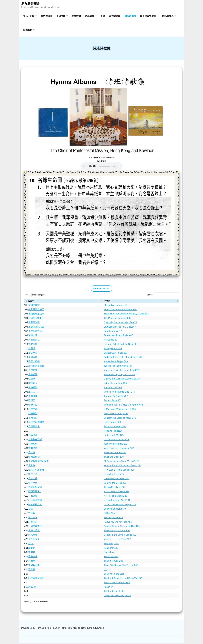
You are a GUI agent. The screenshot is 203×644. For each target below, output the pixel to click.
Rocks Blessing (111, 557)
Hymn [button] (107, 302)
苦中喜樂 (33, 388)
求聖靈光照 (34, 323)
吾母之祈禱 (34, 362)
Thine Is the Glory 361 (115, 427)
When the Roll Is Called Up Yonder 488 (123, 406)
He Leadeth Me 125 (114, 436)
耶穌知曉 (33, 445)
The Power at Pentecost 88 (117, 319)
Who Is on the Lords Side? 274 (119, 393)
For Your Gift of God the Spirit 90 (120, 345)
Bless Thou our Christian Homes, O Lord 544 (126, 315)
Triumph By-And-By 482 (116, 397)
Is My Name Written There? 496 (120, 410)
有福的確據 (34, 306)
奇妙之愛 (33, 480)
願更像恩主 (35, 492)
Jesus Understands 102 (116, 445)
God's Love (109, 553)
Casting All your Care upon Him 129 (122, 527)
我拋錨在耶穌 (35, 441)
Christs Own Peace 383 (116, 354)
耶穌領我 (33, 436)
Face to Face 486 (113, 402)
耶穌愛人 (33, 523)
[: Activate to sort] (26, 302)
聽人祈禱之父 (35, 506)
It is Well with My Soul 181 (117, 501)
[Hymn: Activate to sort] (141, 302)
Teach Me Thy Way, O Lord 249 (120, 375)
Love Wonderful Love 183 (117, 480)
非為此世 (33, 497)
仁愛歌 (32, 380)
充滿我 (32, 514)
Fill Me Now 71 (111, 514)
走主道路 (33, 375)
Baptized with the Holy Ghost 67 (120, 328)
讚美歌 (32, 549)
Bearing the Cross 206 (115, 484)
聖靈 (31, 510)
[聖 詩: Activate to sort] (66, 302)
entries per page (38, 296)
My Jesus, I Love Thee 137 (117, 540)
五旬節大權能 (35, 319)
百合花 (32, 571)
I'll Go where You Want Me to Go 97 (122, 462)
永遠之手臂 (34, 532)
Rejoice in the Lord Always (117, 584)
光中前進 (33, 371)
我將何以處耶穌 (36, 471)
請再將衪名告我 (36, 367)
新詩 (31, 545)
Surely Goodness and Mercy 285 (120, 310)
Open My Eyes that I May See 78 (120, 323)
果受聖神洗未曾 (36, 328)
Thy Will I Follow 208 (114, 488)
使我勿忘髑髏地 (36, 423)
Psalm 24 (108, 588)
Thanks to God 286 (113, 562)
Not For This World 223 (115, 497)
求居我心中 (34, 566)
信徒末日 (33, 406)
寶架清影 (33, 419)
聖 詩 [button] (31, 302)
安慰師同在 (34, 341)
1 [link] (172, 603)
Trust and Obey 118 (114, 458)
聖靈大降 (33, 336)
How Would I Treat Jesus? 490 (119, 471)
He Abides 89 (110, 341)
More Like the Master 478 (117, 492)
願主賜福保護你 (36, 579)
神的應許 (33, 449)
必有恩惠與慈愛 (36, 310)
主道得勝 (33, 397)
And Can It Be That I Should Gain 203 (123, 358)
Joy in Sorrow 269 (113, 388)
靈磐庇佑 (33, 557)
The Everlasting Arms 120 (117, 532)
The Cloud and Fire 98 (115, 453)
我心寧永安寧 (35, 501)
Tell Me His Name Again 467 (118, 367)
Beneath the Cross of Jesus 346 (120, 419)
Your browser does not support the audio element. (101, 167)
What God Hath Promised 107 (119, 449)
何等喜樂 (33, 414)
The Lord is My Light (114, 592)
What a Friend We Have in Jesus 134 (122, 467)
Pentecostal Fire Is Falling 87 (118, 336)
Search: (150, 296)
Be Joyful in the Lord (114, 575)
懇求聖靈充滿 (35, 332)
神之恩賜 (33, 345)
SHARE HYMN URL (101, 289)
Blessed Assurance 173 (116, 306)
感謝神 (32, 562)
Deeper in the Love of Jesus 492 (120, 536)
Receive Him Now (113, 432)
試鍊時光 (33, 384)
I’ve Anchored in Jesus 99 (117, 441)
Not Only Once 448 (113, 519)
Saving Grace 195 (113, 349)
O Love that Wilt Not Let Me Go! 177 (122, 380)
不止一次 (33, 519)
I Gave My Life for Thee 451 (118, 523)
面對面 (32, 402)
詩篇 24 (32, 588)
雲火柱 (32, 453)
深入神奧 (33, 536)
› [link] (177, 603)
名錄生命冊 (34, 410)
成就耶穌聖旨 (35, 488)
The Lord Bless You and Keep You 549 (123, 579)
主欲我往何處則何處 (38, 462)
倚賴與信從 (34, 458)
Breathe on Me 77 (113, 332)
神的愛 (32, 553)
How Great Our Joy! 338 (116, 414)
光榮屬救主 (34, 427)
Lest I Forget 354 (112, 423)
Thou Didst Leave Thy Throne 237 (121, 566)
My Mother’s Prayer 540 (116, 362)
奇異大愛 (33, 358)
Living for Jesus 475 (114, 475)
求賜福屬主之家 (36, 315)
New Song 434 (111, 545)
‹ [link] (167, 603)
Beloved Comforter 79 (115, 510)
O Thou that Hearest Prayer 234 (120, 506)
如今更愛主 (34, 540)
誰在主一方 (34, 393)
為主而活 (33, 475)
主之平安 (33, 354)
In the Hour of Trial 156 (115, 384)
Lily (105, 571)
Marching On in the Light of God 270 (122, 371)
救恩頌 (32, 349)
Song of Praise (111, 549)
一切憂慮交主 (35, 527)
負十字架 (33, 484)
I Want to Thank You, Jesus (117, 596)
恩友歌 (32, 467)
